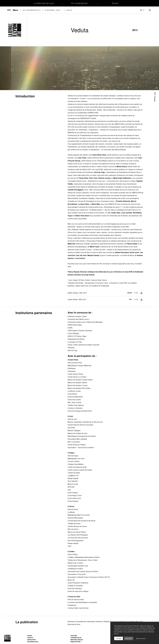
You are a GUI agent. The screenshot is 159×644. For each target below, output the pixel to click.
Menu (13, 10)
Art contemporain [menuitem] (79, 3)
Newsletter (31, 640)
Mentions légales (77, 640)
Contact (30, 638)
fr (143, 10)
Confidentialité (76, 638)
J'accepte (118, 638)
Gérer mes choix (141, 638)
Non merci (129, 638)
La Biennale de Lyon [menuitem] (44, 3)
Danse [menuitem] (115, 3)
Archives (74, 636)
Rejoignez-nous (33, 642)
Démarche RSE (75, 642)
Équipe (30, 636)
